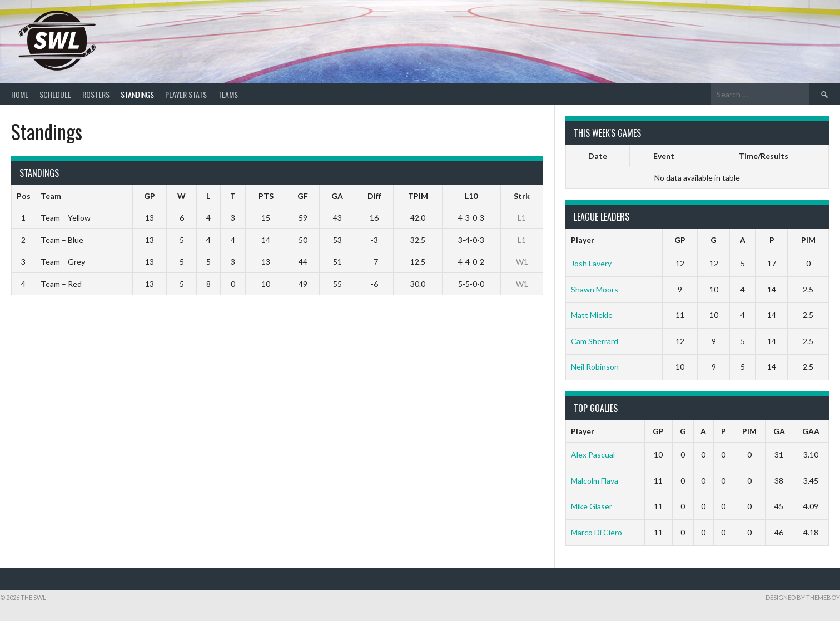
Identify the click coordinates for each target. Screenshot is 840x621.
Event (664, 156)
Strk (522, 196)
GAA (811, 431)
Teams (228, 94)
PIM (808, 240)
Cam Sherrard (595, 341)
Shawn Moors (595, 289)
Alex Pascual (593, 454)
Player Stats (186, 94)
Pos (24, 196)
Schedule (55, 94)
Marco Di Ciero (597, 532)
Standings (137, 94)
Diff (374, 196)
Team (51, 196)
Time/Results (764, 156)
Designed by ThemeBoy (803, 597)
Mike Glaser (592, 506)
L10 (471, 196)
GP (150, 196)
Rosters (96, 94)
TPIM (418, 196)
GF (303, 196)
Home (20, 94)
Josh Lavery (591, 263)
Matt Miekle (592, 315)
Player (583, 240)
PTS (266, 196)
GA (337, 196)
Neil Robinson (595, 367)
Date (598, 156)
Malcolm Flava (595, 481)
